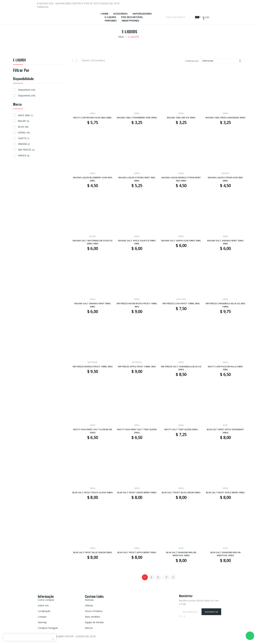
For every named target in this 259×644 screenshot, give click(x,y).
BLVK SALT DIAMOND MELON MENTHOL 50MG (181, 554)
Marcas (89, 628)
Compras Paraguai (48, 628)
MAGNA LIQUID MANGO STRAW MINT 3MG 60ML (181, 179)
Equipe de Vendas (94, 622)
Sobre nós (43, 605)
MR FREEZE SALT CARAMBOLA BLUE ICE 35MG (181, 368)
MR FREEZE (26, 150)
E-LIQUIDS (19, 60)
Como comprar (46, 600)
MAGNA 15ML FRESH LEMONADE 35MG (225, 118)
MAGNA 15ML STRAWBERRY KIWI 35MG (137, 118)
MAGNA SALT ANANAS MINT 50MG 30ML (93, 305)
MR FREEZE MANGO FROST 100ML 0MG (93, 366)
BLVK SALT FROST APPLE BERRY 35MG (137, 552)
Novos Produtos (94, 611)
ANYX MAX (26, 115)
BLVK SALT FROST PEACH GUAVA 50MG (93, 492)
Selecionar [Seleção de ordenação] (223, 61)
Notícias (89, 600)
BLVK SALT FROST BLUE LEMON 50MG (181, 492)
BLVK (23, 127)
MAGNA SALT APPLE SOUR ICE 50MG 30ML (137, 242)
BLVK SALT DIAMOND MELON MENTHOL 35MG (225, 554)
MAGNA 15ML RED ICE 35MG (181, 118)
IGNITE (24, 138)
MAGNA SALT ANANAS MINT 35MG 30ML (225, 242)
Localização (44, 611)
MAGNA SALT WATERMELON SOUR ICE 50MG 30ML (93, 242)
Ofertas (89, 605)
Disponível (27, 90)
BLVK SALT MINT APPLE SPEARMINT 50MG (225, 431)
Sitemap (42, 622)
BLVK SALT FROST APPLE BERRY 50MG (225, 492)
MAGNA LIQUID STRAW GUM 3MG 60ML (225, 179)
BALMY (24, 121)
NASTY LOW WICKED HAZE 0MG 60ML (93, 118)
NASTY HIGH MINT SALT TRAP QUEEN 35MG (137, 431)
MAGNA (24, 144)
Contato (42, 617)
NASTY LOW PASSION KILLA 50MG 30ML (225, 368)
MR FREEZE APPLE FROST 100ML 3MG (137, 366)
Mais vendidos (93, 617)
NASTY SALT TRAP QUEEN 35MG (181, 429)
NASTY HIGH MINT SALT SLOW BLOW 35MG (93, 431)
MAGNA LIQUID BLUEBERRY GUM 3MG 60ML (93, 179)
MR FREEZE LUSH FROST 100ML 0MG (181, 303)
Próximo (173, 577)
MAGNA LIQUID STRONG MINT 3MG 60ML (137, 179)
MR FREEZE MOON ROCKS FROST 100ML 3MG (137, 305)
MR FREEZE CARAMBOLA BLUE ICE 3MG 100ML (225, 305)
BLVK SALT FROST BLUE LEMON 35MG (93, 552)
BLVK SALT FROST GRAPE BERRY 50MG (137, 492)
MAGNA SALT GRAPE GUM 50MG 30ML (181, 241)
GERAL (24, 132)
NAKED (24, 155)
